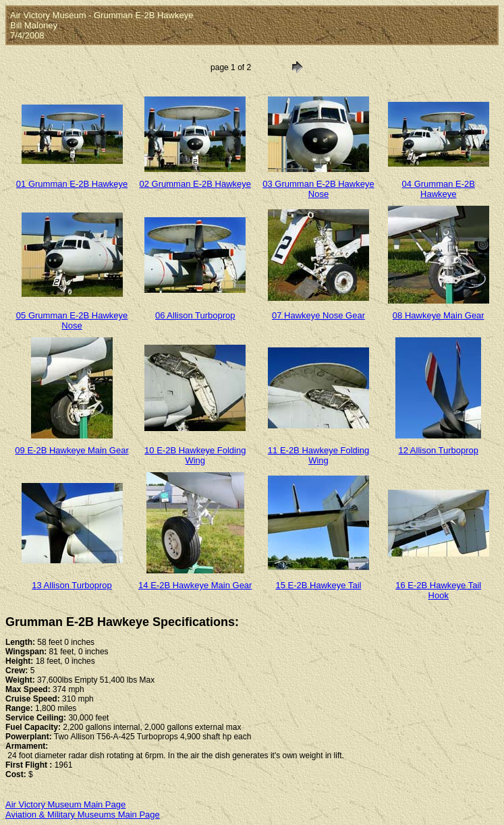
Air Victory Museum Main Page (65, 804)
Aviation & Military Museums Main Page (83, 815)
